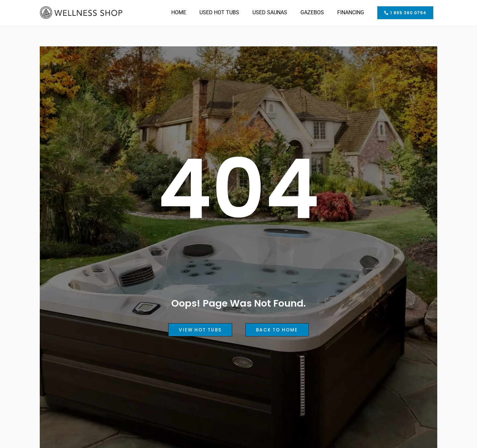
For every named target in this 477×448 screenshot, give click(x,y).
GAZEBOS (312, 12)
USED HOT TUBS (219, 12)
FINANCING (351, 12)
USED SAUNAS (270, 12)
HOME (179, 12)
